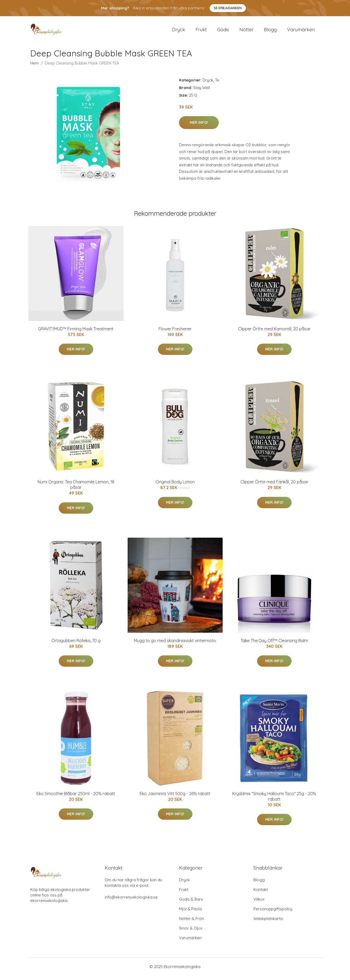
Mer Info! (199, 127)
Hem (34, 68)
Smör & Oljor (191, 933)
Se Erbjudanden (228, 8)
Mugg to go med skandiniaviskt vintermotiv (175, 645)
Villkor (259, 904)
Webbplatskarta (268, 923)
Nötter (246, 32)
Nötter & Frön (191, 923)
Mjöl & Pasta (190, 913)
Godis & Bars (191, 904)
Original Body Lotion (175, 486)
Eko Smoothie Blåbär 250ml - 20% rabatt (76, 798)
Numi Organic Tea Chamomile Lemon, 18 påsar (76, 489)
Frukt (201, 32)
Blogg (270, 32)
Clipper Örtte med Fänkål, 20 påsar (274, 486)
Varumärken (301, 32)
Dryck (179, 32)
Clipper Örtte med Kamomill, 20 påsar (274, 333)
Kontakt (261, 894)
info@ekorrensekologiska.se (131, 902)
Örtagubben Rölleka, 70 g (76, 645)
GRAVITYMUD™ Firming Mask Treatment (76, 333)
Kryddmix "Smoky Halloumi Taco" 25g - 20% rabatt (274, 801)
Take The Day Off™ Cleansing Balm (274, 645)
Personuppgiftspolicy (273, 913)
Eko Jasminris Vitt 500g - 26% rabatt (175, 798)
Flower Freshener (175, 333)
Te (217, 84)
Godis (223, 32)
